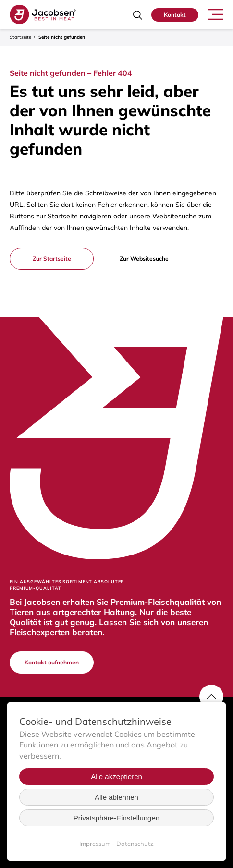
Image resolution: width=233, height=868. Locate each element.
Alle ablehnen (116, 797)
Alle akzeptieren (116, 777)
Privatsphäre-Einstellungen (116, 818)
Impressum (95, 844)
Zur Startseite (52, 259)
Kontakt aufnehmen (52, 662)
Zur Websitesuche (144, 259)
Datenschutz (135, 844)
